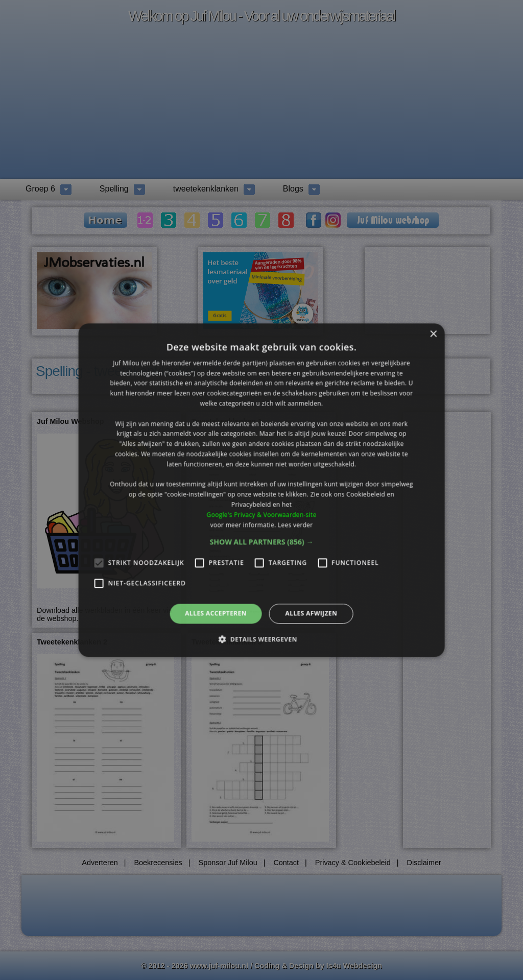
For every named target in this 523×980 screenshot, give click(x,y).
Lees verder (295, 525)
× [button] (433, 334)
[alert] (261, 490)
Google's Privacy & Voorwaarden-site (261, 515)
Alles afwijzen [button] (311, 614)
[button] (262, 542)
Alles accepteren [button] (216, 614)
